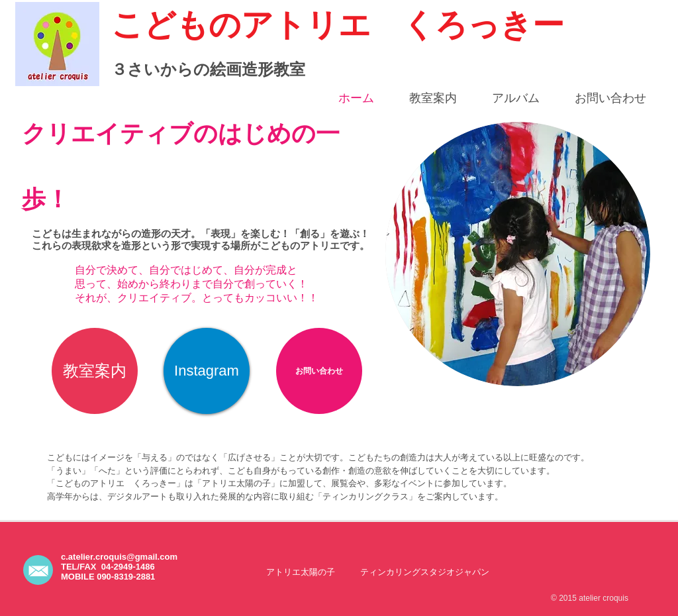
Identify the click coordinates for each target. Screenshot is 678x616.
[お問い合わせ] (319, 371)
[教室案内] (95, 371)
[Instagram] (207, 371)
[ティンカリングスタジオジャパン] (425, 572)
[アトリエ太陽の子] (301, 572)
